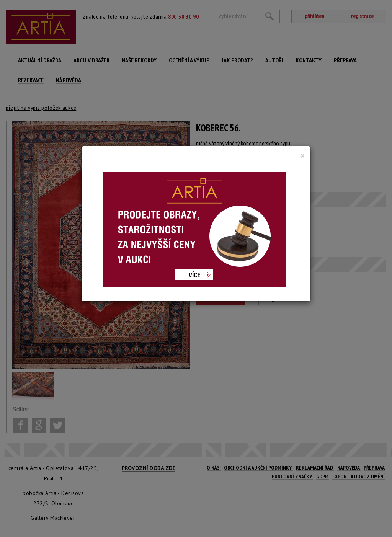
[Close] (303, 156)
